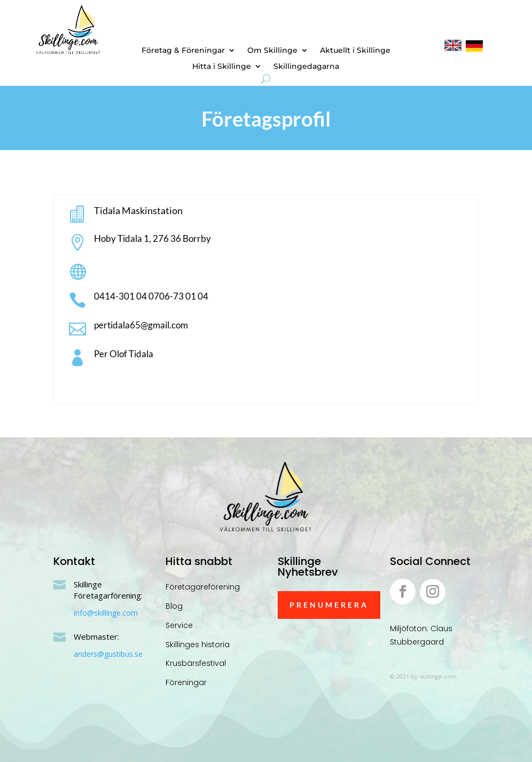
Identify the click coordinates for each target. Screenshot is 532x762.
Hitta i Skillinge (222, 67)
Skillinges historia (198, 645)
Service (179, 625)
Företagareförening (203, 587)
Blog (174, 606)
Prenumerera (329, 605)
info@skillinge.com (106, 613)
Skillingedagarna (306, 67)
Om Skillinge (272, 51)
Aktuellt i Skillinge (355, 51)
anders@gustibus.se (108, 654)
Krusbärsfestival (196, 663)
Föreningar (186, 682)
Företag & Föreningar (183, 51)
